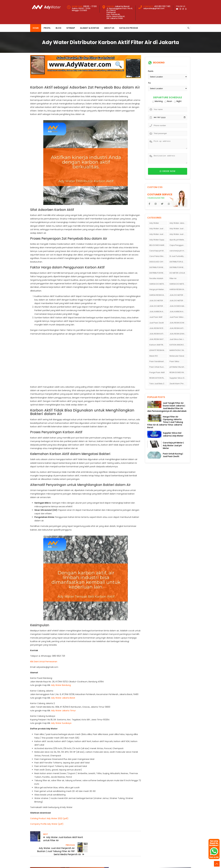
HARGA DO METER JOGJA (158, 284)
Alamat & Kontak (90, 28)
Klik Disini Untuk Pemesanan (44, 662)
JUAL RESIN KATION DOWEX (158, 334)
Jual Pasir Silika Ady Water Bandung (178, 317)
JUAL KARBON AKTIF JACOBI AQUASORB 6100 (178, 312)
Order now (168, 171)
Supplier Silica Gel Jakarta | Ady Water (173, 434)
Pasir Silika (174, 361)
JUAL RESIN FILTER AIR (158, 328)
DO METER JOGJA (177, 273)
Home (36, 28)
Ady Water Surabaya (61, 723)
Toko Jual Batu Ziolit (158, 384)
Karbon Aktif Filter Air (158, 345)
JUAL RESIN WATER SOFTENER (158, 339)
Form (151, 71)
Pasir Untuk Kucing (158, 367)
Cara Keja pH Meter (158, 251)
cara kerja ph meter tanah (178, 251)
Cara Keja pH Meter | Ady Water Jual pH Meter (173, 445)
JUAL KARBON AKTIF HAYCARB (158, 312)
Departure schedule (168, 98)
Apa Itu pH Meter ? (178, 240)
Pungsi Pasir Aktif (157, 372)
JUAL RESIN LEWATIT (178, 334)
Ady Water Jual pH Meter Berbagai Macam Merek (178, 234)
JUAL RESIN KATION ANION (178, 328)
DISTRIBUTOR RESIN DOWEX (158, 267)
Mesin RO (154, 356)
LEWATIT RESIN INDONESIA (158, 350)
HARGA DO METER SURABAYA (178, 284)
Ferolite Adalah (156, 278)
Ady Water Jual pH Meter (158, 234)
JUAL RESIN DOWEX (178, 323)
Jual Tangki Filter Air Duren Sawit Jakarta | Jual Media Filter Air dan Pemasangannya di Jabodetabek (167, 407)
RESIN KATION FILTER (158, 378)
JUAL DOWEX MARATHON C (178, 306)
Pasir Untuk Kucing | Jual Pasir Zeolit (173, 455)
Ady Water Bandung (61, 685)
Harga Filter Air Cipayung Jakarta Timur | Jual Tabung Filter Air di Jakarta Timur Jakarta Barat (165, 422)
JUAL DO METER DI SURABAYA (158, 301)
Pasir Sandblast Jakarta (158, 361)
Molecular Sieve (177, 356)
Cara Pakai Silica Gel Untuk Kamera (158, 256)
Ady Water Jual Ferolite (158, 229)
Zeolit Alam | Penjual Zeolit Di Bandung (178, 384)
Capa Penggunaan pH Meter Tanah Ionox (178, 245)
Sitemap (71, 28)
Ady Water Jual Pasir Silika (178, 229)
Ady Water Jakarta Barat (63, 698)
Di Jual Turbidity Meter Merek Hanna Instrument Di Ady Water (178, 256)
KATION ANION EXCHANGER (178, 345)
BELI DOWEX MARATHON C (158, 245)
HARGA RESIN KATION (178, 289)
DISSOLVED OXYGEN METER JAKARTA (158, 262)
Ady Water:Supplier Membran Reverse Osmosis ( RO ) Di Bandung (158, 240)
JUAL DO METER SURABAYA (158, 306)
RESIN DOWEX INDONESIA (178, 372)
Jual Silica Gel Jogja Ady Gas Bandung (178, 339)
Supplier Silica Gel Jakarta (178, 378)
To (149, 83)
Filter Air (173, 278)
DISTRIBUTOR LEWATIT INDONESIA (178, 262)
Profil (47, 28)
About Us (109, 28)
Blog (58, 28)
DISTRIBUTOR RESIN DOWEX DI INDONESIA (178, 267)
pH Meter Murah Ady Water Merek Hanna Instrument (178, 367)
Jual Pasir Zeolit (157, 323)
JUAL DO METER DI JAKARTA (178, 295)
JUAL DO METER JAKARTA (178, 301)
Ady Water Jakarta (178, 223)
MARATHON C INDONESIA (178, 350)
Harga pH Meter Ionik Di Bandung (158, 289)
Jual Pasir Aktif (156, 317)
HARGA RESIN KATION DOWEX (158, 295)
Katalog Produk (129, 28)
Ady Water (154, 223)
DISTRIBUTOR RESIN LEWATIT (158, 273)
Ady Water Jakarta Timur (63, 711)
